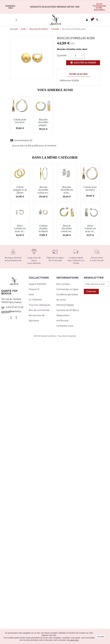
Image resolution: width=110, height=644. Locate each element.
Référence (65, 81)
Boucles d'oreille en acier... (67, 190)
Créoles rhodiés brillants (43, 228)
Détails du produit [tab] (78, 74)
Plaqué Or (34, 289)
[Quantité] (76, 56)
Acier (31, 295)
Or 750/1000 (35, 300)
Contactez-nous (65, 326)
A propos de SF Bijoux (68, 310)
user (87, 20)
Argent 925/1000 (37, 284)
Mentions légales (65, 305)
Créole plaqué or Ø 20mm (20, 190)
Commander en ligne (67, 289)
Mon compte (63, 284)
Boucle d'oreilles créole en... (43, 190)
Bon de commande (39, 310)
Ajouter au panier (83, 63)
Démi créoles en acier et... (20, 228)
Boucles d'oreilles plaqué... (43, 122)
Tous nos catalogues (39, 305)
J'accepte (100, 637)
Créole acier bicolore (20, 121)
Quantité (62, 55)
